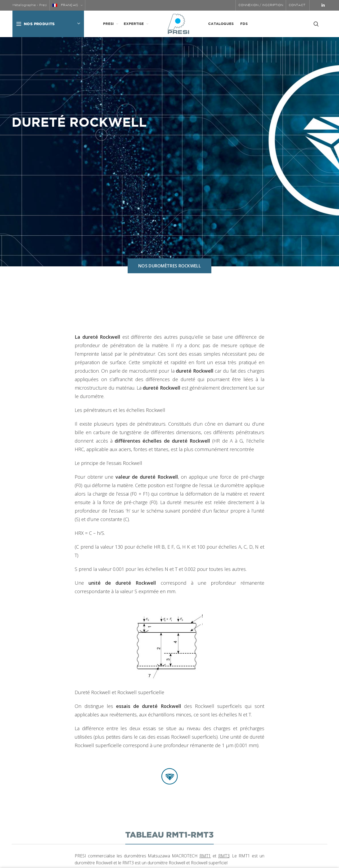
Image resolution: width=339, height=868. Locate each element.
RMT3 (224, 856)
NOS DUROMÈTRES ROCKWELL (169, 266)
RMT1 (205, 856)
